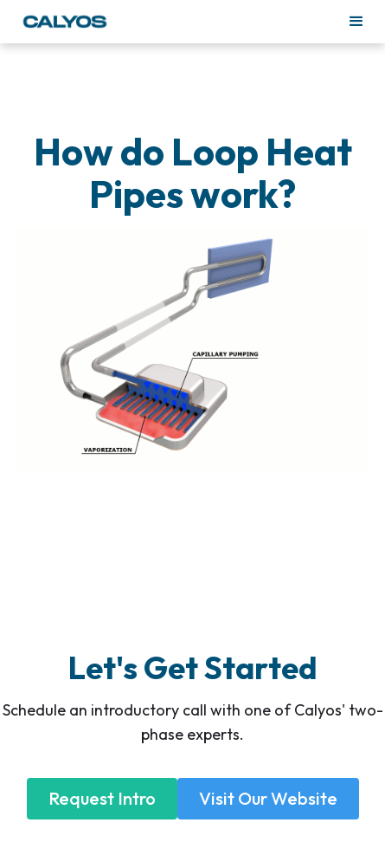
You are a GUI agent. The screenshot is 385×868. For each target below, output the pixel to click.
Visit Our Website (268, 798)
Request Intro (102, 798)
